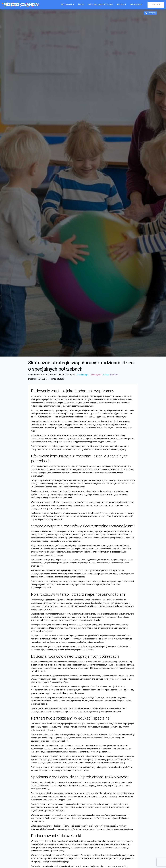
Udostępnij (150, 13)
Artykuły (121, 5)
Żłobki (81, 5)
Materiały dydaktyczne (101, 5)
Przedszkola (67, 5)
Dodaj (155, 5)
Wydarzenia (136, 5)
